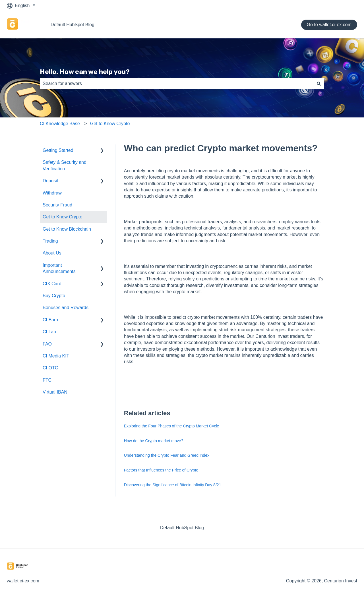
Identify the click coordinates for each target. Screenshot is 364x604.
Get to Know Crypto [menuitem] (63, 217)
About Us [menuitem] (52, 253)
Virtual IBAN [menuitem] (55, 392)
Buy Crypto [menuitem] (54, 296)
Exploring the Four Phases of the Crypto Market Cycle (172, 426)
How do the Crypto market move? (154, 441)
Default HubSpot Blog (73, 25)
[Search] (319, 84)
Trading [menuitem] (50, 241)
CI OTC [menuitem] (50, 368)
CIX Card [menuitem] (52, 284)
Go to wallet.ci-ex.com (329, 25)
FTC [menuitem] (47, 380)
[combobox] (177, 84)
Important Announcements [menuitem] (59, 268)
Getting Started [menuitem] (58, 150)
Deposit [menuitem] (50, 181)
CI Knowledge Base (60, 124)
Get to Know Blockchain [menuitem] (67, 229)
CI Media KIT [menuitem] (56, 356)
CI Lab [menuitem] (49, 332)
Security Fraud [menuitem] (57, 205)
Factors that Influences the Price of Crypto (161, 470)
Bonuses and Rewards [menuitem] (66, 308)
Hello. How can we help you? (85, 72)
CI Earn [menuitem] (50, 320)
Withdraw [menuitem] (52, 193)
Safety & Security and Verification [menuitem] (65, 165)
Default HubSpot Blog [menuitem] (182, 528)
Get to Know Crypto (110, 124)
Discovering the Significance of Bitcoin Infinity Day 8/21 (173, 485)
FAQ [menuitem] (47, 344)
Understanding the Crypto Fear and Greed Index (167, 455)
